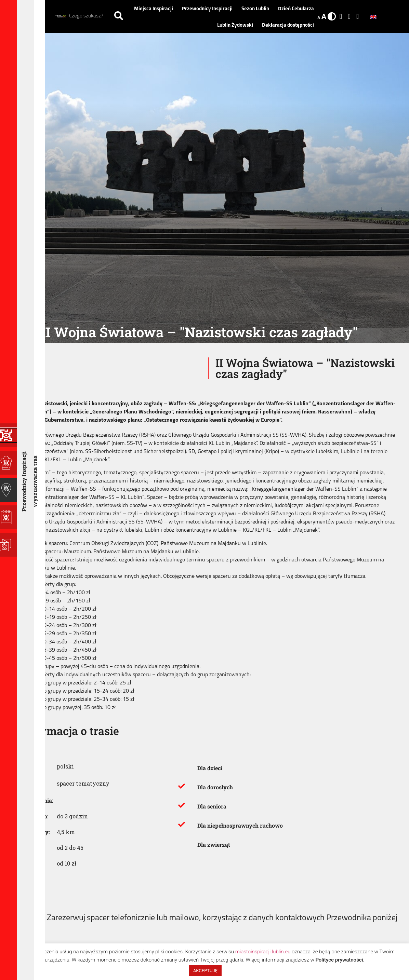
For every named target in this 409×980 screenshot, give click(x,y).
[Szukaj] (119, 16)
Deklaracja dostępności (288, 25)
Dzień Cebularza (296, 9)
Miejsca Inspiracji (155, 9)
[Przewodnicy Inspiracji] (9, 490)
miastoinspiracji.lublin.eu (263, 952)
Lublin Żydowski (237, 26)
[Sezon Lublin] (9, 517)
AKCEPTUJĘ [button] (205, 971)
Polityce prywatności (339, 960)
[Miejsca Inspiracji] (9, 463)
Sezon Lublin (257, 9)
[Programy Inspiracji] (9, 435)
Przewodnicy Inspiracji (209, 9)
